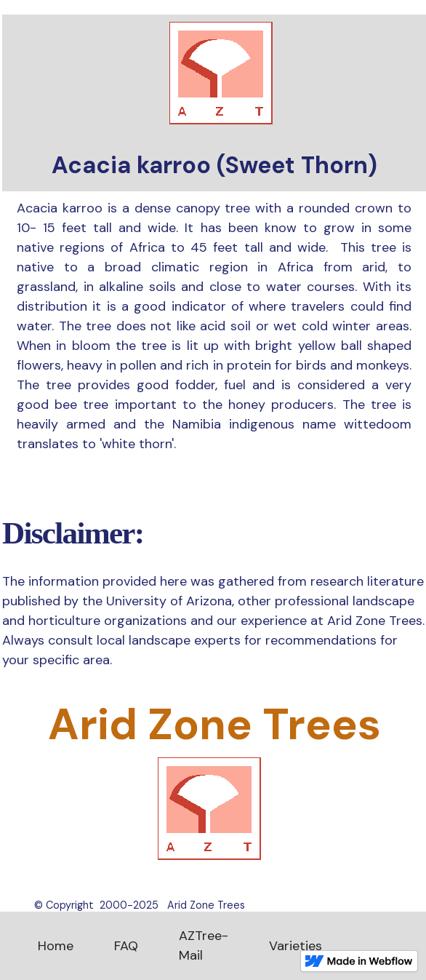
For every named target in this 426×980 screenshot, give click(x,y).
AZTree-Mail (204, 945)
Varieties (296, 946)
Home (56, 946)
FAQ (126, 946)
